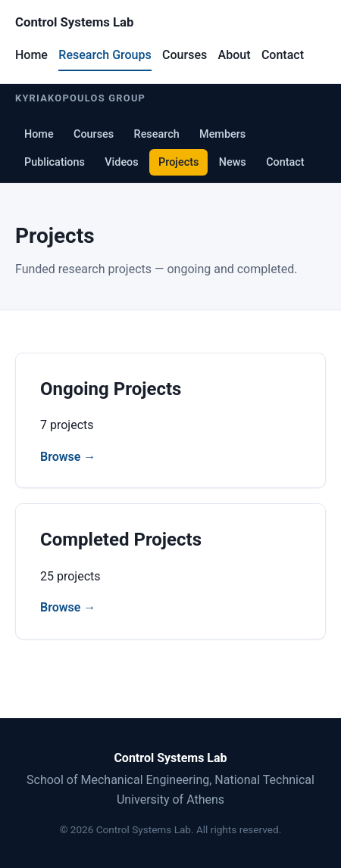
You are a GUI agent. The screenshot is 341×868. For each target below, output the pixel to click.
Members (222, 134)
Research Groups (105, 55)
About (235, 55)
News (233, 162)
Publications (55, 162)
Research (157, 134)
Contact (283, 55)
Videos (121, 162)
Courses (185, 55)
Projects (178, 162)
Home (31, 55)
